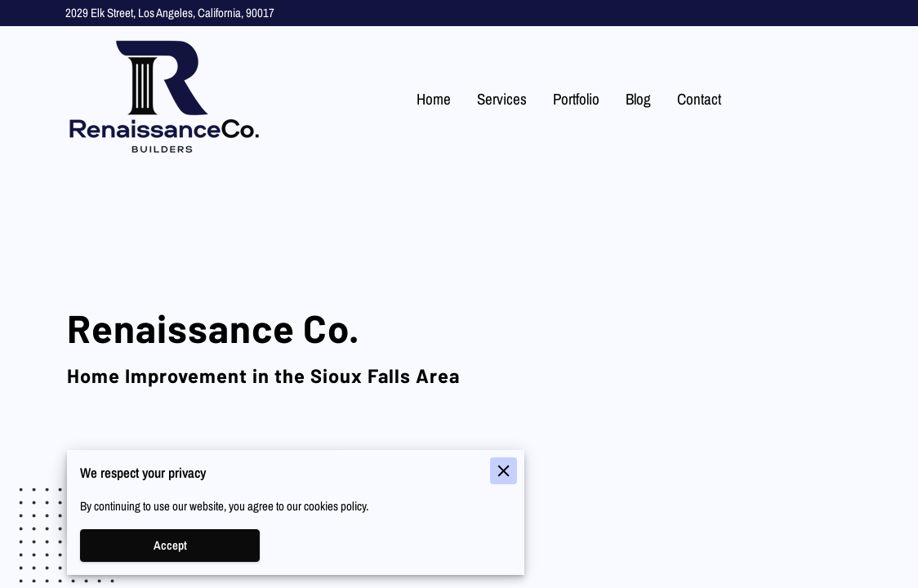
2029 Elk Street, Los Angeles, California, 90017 (170, 13)
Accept (170, 546)
